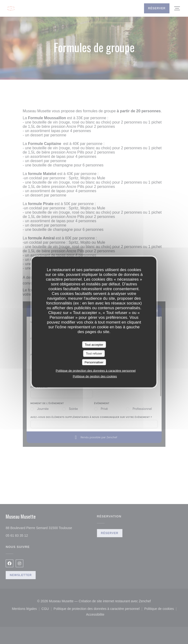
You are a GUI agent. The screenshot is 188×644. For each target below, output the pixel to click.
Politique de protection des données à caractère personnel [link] (96, 371)
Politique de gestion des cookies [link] (95, 376)
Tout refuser (94, 353)
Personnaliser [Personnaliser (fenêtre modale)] (94, 362)
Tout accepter (94, 344)
